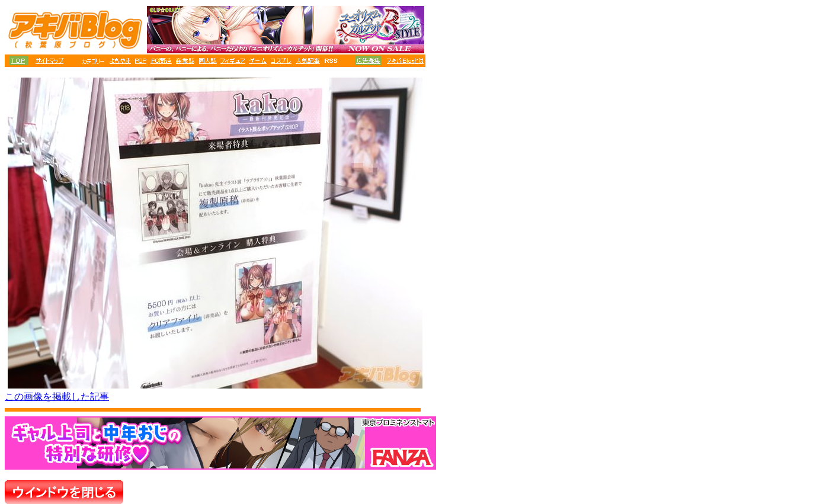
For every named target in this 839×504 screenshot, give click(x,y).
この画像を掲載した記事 (57, 397)
